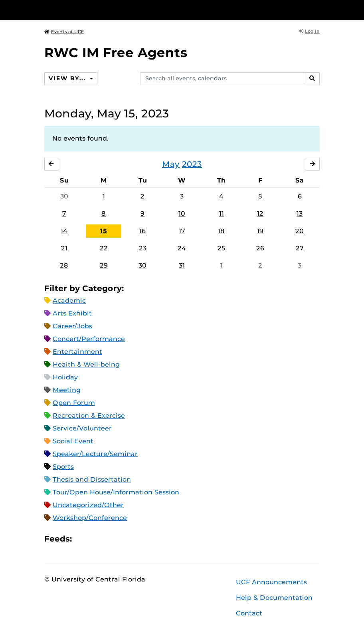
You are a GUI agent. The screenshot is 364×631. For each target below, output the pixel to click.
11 (222, 213)
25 (222, 248)
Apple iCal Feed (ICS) (82, 539)
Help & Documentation (274, 598)
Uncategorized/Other (88, 505)
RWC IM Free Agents (116, 53)
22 (104, 248)
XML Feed (123, 539)
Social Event (73, 441)
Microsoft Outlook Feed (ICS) (96, 539)
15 (104, 231)
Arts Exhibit (72, 313)
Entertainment (77, 352)
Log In (309, 31)
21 (64, 248)
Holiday (65, 377)
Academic (69, 301)
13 (300, 213)
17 (182, 231)
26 (260, 248)
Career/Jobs (72, 326)
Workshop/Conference (90, 518)
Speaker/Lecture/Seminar (95, 454)
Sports (63, 467)
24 (182, 248)
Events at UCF (64, 32)
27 (300, 248)
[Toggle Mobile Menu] (318, 9)
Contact (249, 613)
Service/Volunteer (82, 428)
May (171, 164)
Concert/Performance (89, 339)
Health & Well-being (86, 364)
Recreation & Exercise (89, 416)
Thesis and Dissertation (92, 479)
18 (221, 231)
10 (182, 213)
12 (260, 213)
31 (182, 265)
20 (300, 231)
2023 (192, 164)
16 (142, 231)
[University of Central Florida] (97, 10)
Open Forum (74, 403)
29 (104, 265)
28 (64, 265)
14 (64, 231)
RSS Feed (109, 539)
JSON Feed (136, 539)
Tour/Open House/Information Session (116, 492)
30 (64, 196)
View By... (68, 78)
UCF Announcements (271, 582)
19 (260, 231)
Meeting (67, 390)
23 (143, 248)
